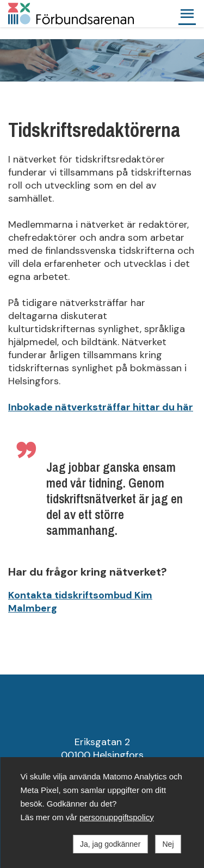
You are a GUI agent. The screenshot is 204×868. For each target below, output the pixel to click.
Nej (168, 844)
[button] (187, 14)
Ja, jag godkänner (110, 844)
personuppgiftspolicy (117, 817)
